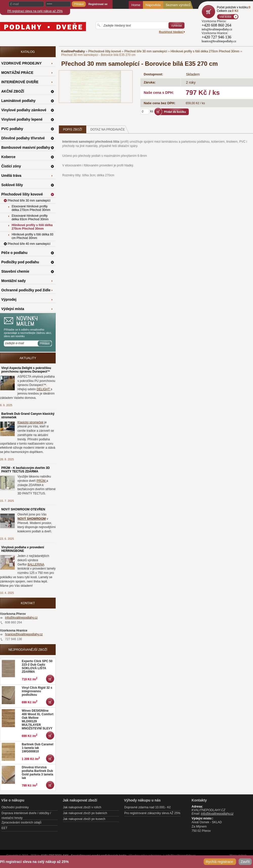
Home (136, 5)
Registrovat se (98, 4)
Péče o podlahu (14, 253)
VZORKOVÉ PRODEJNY (21, 63)
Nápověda (153, 5)
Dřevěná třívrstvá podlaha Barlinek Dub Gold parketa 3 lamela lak (37, 773)
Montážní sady (13, 281)
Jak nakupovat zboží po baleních (85, 813)
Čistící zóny (11, 166)
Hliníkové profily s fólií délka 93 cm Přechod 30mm (33, 236)
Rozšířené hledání (172, 32)
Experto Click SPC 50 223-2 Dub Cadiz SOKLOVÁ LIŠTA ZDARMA (37, 666)
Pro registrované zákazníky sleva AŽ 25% (152, 813)
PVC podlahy (12, 129)
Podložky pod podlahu (20, 262)
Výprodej (9, 299)
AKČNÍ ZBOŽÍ (13, 91)
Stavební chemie (15, 271)
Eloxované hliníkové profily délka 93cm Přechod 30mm (30, 218)
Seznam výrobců (178, 5)
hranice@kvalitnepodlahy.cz (24, 634)
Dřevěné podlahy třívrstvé (23, 138)
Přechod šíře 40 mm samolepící (29, 244)
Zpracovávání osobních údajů (21, 822)
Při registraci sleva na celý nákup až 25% (35, 11)
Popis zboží (72, 129)
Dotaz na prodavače (110, 129)
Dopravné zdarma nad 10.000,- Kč (147, 807)
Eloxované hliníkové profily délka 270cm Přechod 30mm (31, 208)
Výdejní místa (13, 309)
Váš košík (225, 17)
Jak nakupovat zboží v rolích (82, 807)
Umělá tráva (11, 176)
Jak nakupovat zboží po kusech (84, 819)
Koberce (8, 157)
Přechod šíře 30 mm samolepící (146, 51)
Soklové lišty (12, 185)
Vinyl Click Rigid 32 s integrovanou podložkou (37, 691)
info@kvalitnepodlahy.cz (21, 618)
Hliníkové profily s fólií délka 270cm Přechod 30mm (205, 51)
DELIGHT (44, 389)
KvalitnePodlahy (73, 51)
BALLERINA (36, 565)
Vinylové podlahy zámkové (24, 110)
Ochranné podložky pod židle (26, 290)
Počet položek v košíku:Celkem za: (234, 9)
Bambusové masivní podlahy (26, 147)
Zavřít (245, 862)
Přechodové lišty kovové (105, 51)
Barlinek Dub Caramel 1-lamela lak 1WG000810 (38, 748)
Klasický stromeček (30, 422)
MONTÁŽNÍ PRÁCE (17, 73)
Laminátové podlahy (18, 101)
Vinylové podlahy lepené (22, 119)
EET (4, 828)
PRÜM (41, 481)
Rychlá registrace (220, 862)
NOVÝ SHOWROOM (32, 519)
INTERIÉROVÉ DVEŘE (20, 82)
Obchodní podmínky (15, 807)
